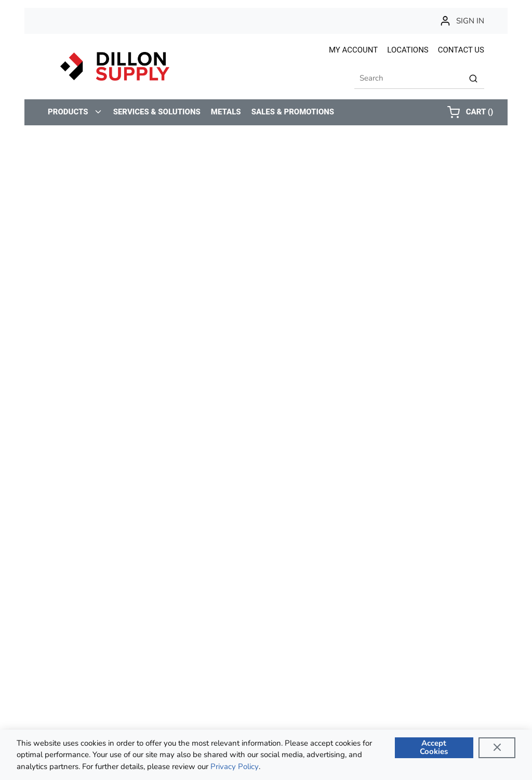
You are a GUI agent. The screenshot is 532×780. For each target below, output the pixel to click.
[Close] (497, 748)
